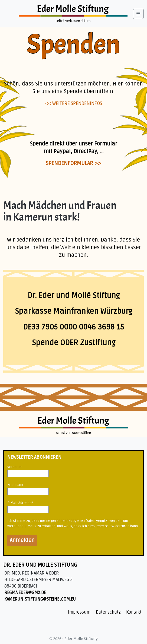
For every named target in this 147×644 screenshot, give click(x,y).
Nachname (16, 485)
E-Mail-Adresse (20, 503)
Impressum (79, 612)
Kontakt (134, 612)
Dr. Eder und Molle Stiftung (40, 565)
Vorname (14, 467)
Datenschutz (108, 612)
